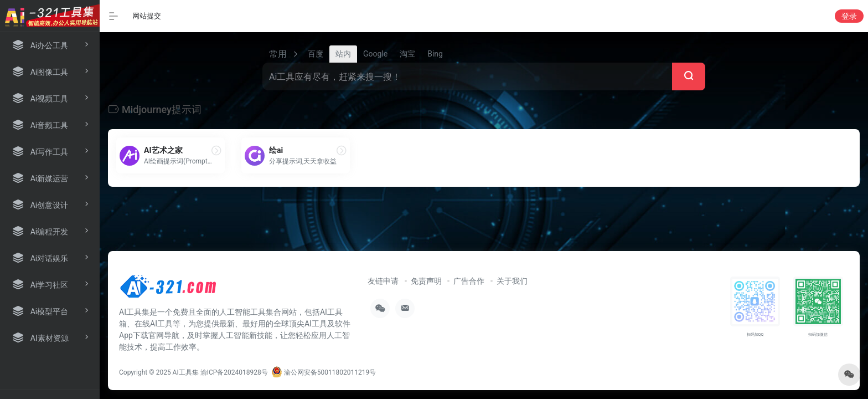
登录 (849, 16)
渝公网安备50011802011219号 (324, 372)
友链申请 (383, 281)
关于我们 (512, 281)
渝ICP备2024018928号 (234, 372)
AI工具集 (186, 372)
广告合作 (469, 281)
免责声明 (426, 281)
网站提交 (147, 16)
